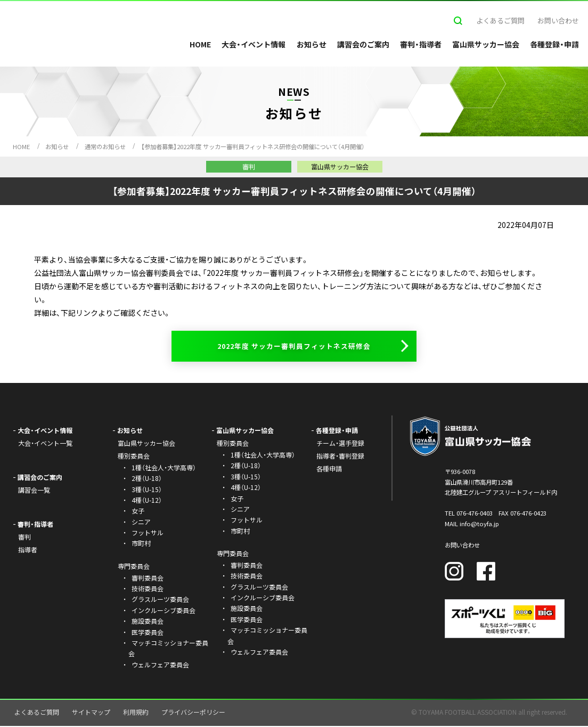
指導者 (28, 550)
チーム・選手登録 (340, 444)
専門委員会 (233, 554)
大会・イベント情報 (254, 44)
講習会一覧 (34, 491)
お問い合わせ (558, 21)
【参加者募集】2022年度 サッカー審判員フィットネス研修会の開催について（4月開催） (253, 146)
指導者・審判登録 (340, 457)
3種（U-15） (147, 490)
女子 (138, 512)
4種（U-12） (147, 501)
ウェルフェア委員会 (160, 665)
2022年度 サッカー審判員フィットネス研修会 (294, 347)
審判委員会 (148, 579)
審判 (24, 538)
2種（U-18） (147, 480)
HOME (200, 44)
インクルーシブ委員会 (164, 611)
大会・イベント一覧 (45, 444)
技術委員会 (148, 589)
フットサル (148, 533)
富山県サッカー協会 (486, 44)
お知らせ (312, 44)
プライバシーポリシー (193, 713)
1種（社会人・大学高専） (164, 468)
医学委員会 (148, 633)
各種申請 (329, 469)
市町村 (141, 545)
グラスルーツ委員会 (160, 601)
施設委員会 (148, 622)
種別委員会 (233, 444)
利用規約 (136, 713)
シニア (141, 523)
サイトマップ (91, 713)
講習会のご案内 (363, 44)
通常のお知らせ (105, 146)
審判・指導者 (421, 44)
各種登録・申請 (554, 44)
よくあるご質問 (500, 21)
